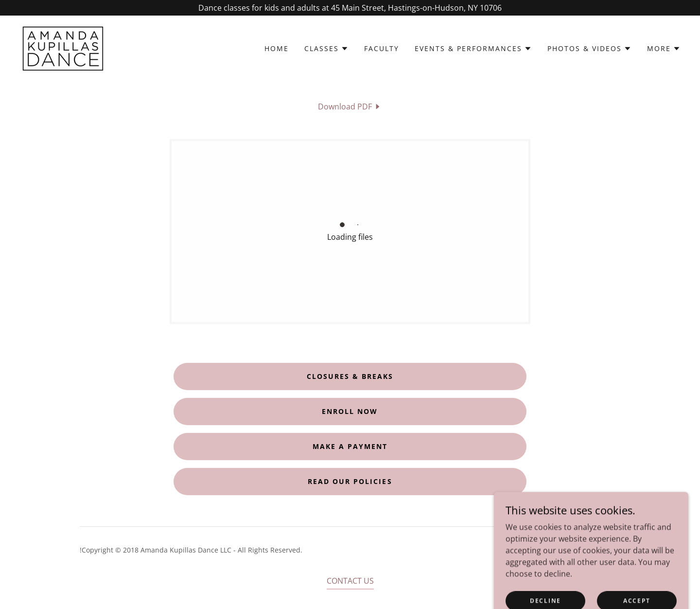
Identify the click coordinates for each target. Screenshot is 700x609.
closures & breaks (350, 376)
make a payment (350, 446)
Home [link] (277, 48)
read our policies (350, 481)
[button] (326, 49)
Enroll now (350, 411)
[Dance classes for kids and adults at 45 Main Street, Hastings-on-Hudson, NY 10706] (350, 8)
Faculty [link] (382, 48)
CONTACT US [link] (350, 581)
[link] (63, 48)
